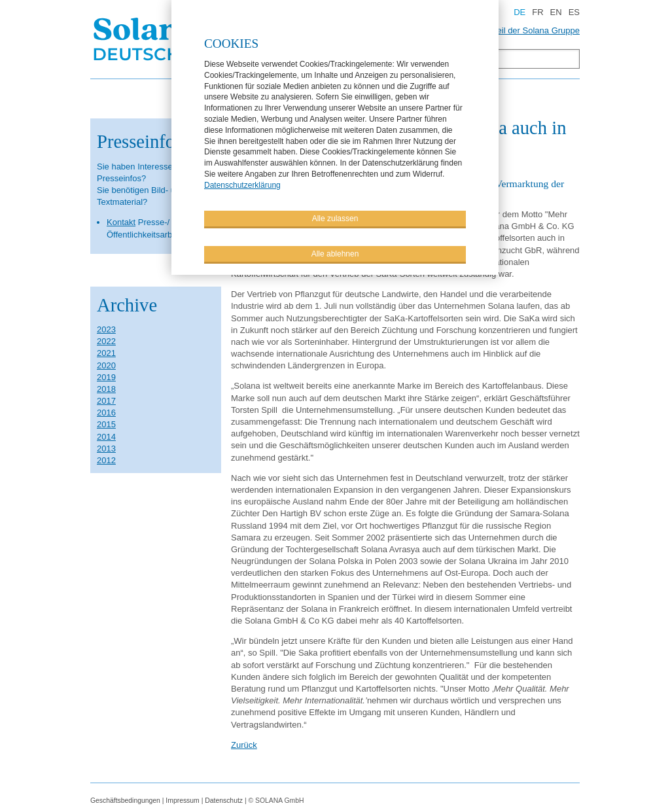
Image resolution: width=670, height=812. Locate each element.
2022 (106, 341)
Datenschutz (224, 801)
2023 (106, 329)
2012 (106, 460)
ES (574, 12)
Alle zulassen (335, 218)
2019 (106, 377)
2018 (106, 389)
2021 (106, 353)
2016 (106, 413)
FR (538, 12)
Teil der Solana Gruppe (536, 30)
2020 (106, 365)
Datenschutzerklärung (242, 185)
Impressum (182, 801)
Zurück (244, 745)
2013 (106, 449)
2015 (106, 424)
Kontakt (121, 222)
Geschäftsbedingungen (125, 801)
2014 (106, 437)
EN (556, 12)
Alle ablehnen (335, 253)
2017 (106, 401)
